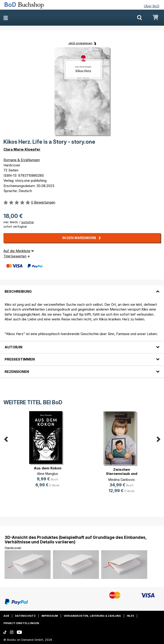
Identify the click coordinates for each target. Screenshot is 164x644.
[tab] (82, 289)
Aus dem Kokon (48, 468)
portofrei (28, 222)
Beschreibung (18, 291)
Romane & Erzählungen (22, 160)
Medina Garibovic (122, 480)
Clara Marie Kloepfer (22, 149)
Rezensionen (17, 372)
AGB (6, 616)
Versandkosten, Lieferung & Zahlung (92, 616)
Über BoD (152, 6)
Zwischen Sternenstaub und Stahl (122, 474)
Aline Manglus (47, 474)
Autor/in (13, 347)
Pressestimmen (20, 359)
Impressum (50, 616)
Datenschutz (25, 616)
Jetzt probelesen (80, 43)
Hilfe (130, 616)
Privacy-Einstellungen (21, 623)
